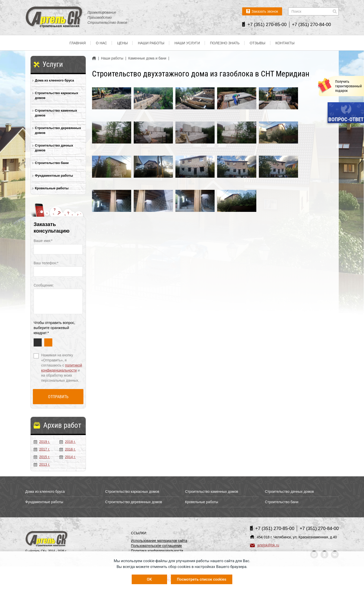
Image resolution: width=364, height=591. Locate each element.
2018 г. (67, 442)
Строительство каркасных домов (56, 95)
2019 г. (42, 442)
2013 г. (42, 464)
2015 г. (42, 457)
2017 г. (42, 449)
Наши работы (151, 43)
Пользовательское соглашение (156, 546)
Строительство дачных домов (54, 148)
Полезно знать (225, 43)
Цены (122, 43)
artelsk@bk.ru (265, 545)
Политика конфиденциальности (157, 551)
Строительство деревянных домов (58, 130)
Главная (78, 43)
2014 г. (67, 457)
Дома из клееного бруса (54, 80)
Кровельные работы (52, 188)
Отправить (58, 397)
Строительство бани (52, 163)
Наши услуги (187, 43)
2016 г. (67, 449)
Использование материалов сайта (159, 541)
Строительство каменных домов (56, 113)
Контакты (285, 43)
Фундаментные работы (54, 176)
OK (149, 579)
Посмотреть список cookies (202, 579)
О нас (101, 43)
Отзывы (258, 43)
